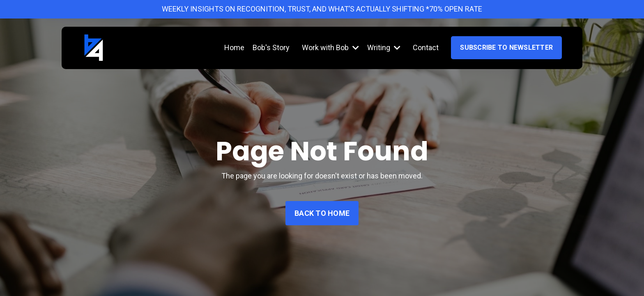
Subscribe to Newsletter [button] (506, 47)
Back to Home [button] (322, 213)
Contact (426, 47)
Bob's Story (271, 47)
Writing (384, 47)
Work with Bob (330, 47)
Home (234, 47)
